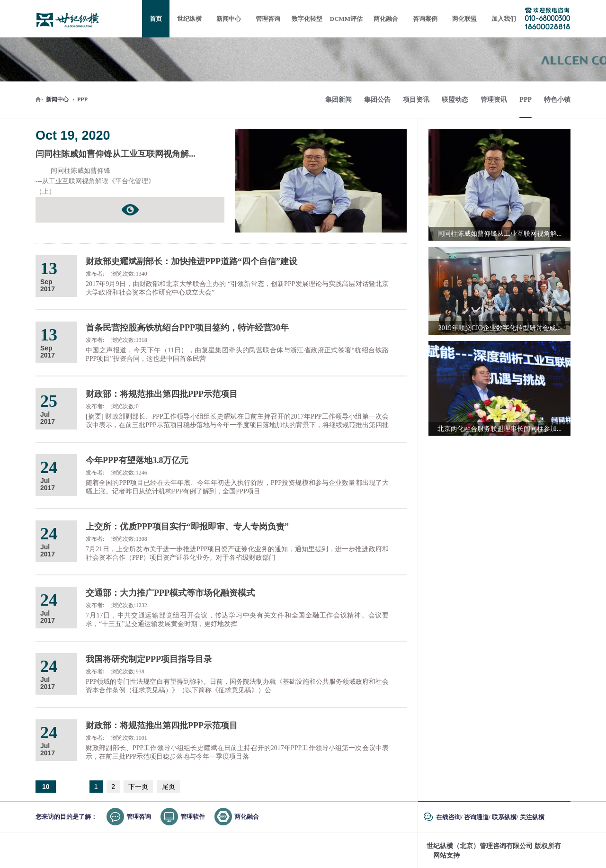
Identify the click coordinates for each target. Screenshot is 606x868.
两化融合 (247, 817)
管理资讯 (494, 100)
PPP (82, 99)
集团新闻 (339, 100)
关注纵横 (532, 817)
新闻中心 (57, 99)
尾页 (169, 787)
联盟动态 (455, 100)
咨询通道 (476, 817)
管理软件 (193, 817)
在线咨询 (448, 817)
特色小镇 (557, 100)
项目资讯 (416, 100)
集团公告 (377, 100)
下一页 (138, 787)
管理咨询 (139, 817)
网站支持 (446, 855)
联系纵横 (504, 817)
